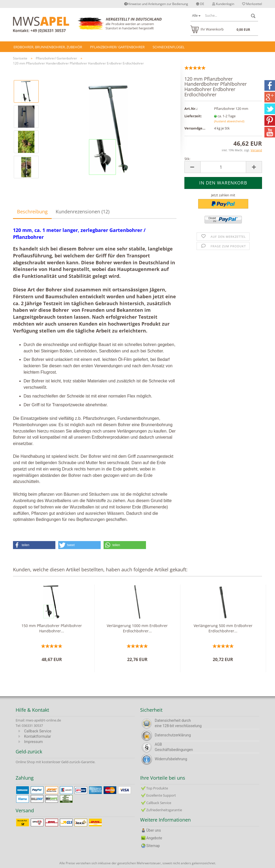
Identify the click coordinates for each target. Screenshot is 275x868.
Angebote (154, 838)
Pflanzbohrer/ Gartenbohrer (117, 47)
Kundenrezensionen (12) (83, 211)
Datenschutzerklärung (173, 735)
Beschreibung (32, 211)
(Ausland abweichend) (229, 121)
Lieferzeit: (193, 116)
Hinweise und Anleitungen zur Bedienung (156, 4)
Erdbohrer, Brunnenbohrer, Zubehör (48, 47)
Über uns (154, 830)
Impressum (33, 742)
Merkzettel (252, 4)
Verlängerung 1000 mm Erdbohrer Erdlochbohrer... (137, 628)
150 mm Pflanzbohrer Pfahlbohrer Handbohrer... (52, 628)
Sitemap (153, 846)
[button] (34, 545)
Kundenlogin (223, 4)
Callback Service (38, 731)
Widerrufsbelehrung (171, 759)
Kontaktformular (38, 736)
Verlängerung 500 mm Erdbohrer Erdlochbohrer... (223, 628)
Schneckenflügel (169, 47)
